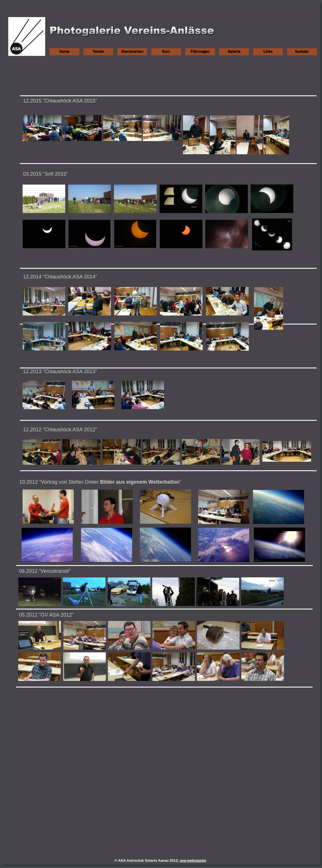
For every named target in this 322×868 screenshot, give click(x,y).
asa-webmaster (193, 860)
